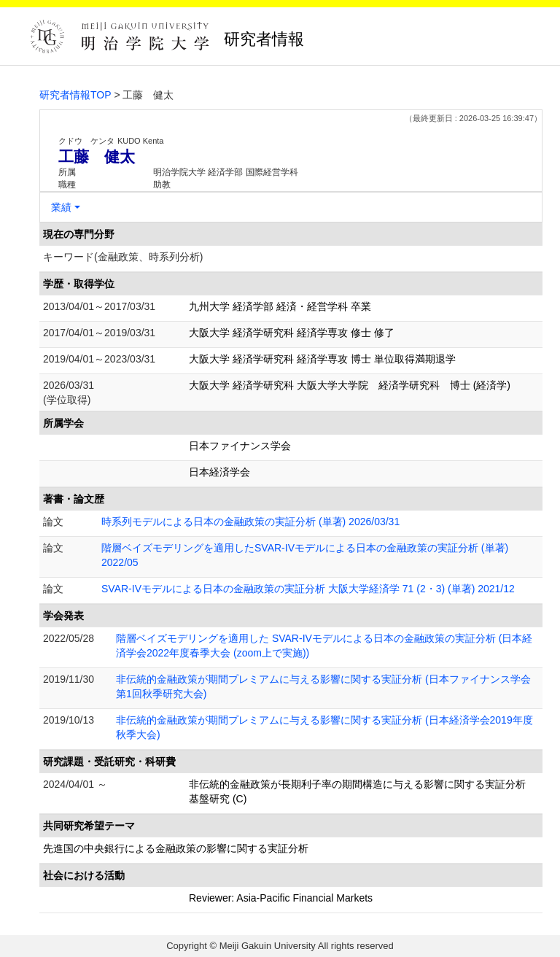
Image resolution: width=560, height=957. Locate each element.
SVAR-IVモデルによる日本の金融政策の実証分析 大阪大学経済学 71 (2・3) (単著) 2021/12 (308, 589)
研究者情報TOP (75, 95)
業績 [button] (61, 207)
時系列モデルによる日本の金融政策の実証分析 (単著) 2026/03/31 (250, 522)
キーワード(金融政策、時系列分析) (123, 257)
